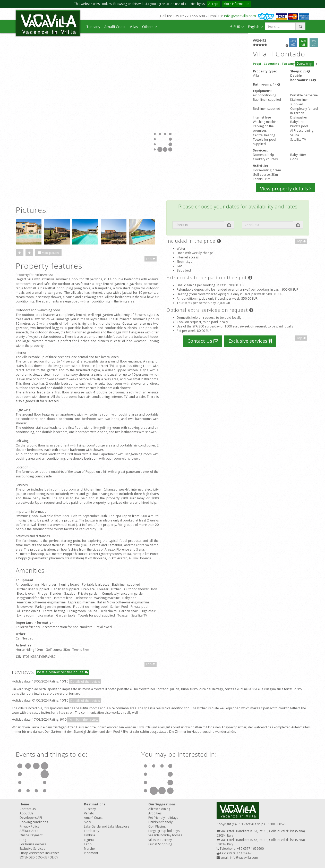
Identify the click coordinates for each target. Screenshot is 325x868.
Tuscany (93, 27)
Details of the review (85, 682)
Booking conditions (34, 822)
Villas (134, 27)
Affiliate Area (29, 831)
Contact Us (203, 341)
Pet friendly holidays (163, 818)
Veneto (89, 813)
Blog (23, 840)
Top (151, 259)
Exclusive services (250, 341)
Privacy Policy (29, 826)
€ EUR (237, 27)
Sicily (87, 822)
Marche (89, 849)
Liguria (89, 840)
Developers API (31, 818)
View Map (305, 64)
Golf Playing (157, 826)
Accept (213, 4)
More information (236, 4)
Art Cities (155, 813)
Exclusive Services (32, 849)
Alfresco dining (159, 809)
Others (149, 27)
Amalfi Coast (115, 27)
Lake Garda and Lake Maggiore (107, 826)
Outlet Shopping (160, 844)
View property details (285, 189)
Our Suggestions (162, 804)
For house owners (33, 844)
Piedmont (91, 853)
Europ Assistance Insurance (40, 853)
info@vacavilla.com (240, 16)
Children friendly (160, 822)
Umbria (89, 835)
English (255, 27)
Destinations (95, 804)
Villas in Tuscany (160, 840)
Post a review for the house (63, 672)
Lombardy (92, 831)
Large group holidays (164, 831)
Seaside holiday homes (165, 835)
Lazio (88, 844)
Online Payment (31, 835)
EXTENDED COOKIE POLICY (39, 857)
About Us (26, 813)
